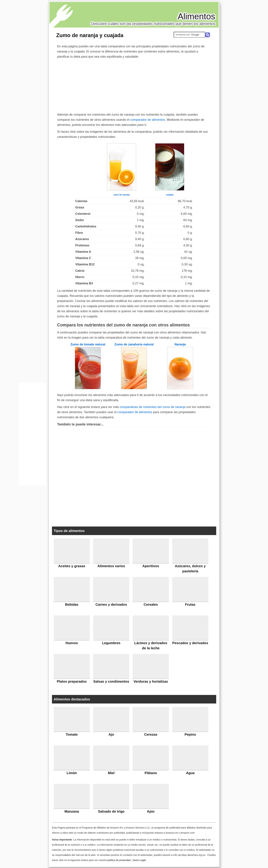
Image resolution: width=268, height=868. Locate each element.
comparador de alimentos (148, 120)
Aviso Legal (139, 860)
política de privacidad (119, 860)
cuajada (170, 195)
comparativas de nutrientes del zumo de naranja (152, 407)
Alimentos (196, 16)
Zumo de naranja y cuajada (90, 35)
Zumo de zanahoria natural (134, 344)
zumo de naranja (121, 195)
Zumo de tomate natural (88, 344)
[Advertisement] (134, 85)
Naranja (180, 344)
